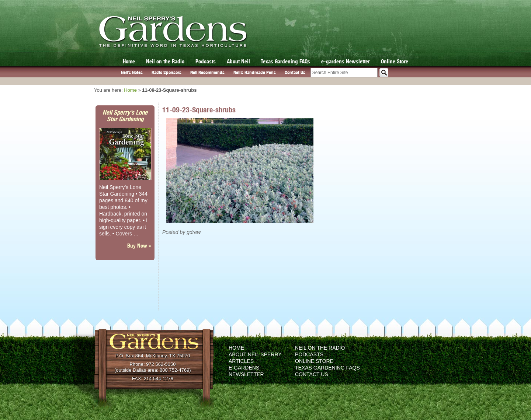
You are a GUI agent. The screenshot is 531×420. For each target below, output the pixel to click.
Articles (241, 361)
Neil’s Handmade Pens (255, 72)
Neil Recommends (207, 72)
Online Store (395, 61)
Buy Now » (139, 246)
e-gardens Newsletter (346, 61)
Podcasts (206, 61)
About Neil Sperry (255, 354)
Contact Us (295, 72)
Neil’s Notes (132, 72)
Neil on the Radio (165, 61)
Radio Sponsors (166, 72)
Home (129, 61)
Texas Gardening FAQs (285, 61)
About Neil (238, 61)
